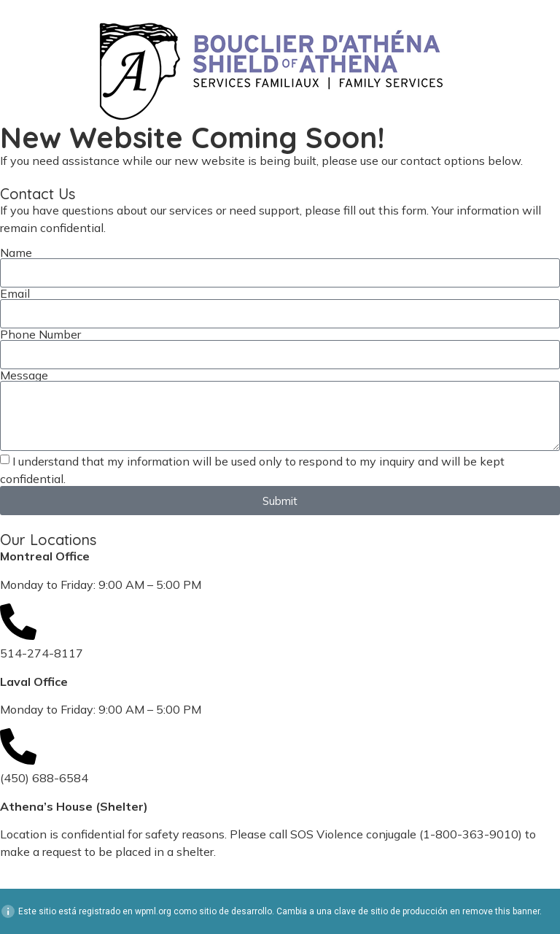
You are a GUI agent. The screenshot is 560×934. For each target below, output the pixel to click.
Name (16, 252)
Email (15, 293)
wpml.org (153, 911)
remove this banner (501, 911)
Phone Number (40, 334)
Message (24, 375)
